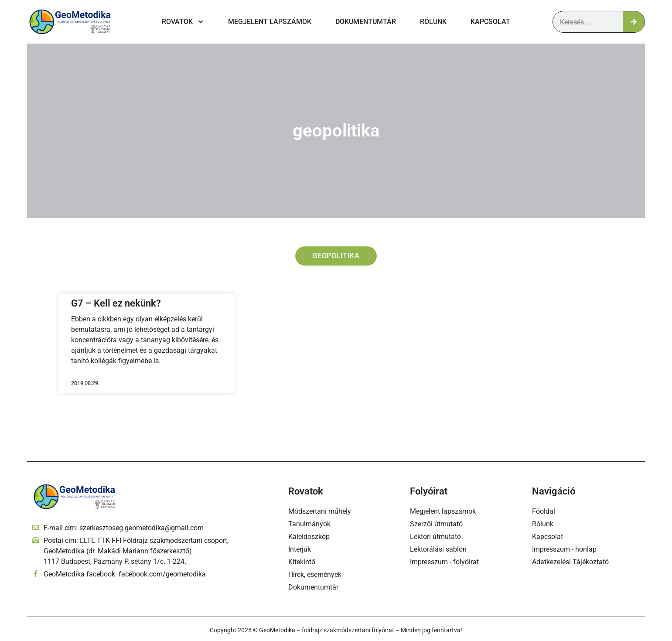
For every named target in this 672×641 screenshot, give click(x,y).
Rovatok (183, 22)
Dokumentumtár (366, 22)
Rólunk (433, 22)
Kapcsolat (490, 22)
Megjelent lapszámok (270, 22)
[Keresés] (634, 22)
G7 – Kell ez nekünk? (116, 304)
